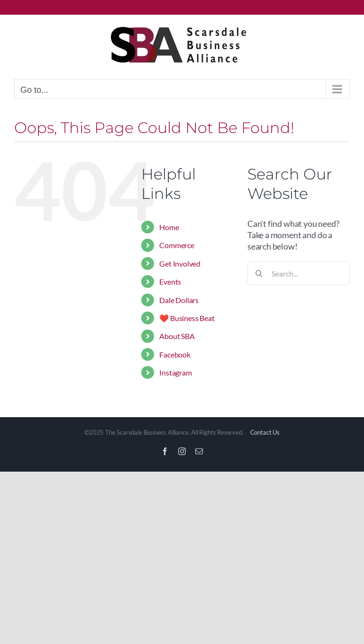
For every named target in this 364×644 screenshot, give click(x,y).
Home (169, 227)
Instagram (175, 372)
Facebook (175, 354)
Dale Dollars (179, 300)
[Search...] (299, 273)
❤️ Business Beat (187, 318)
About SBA (177, 336)
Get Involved (180, 264)
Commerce (177, 245)
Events (170, 282)
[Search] (259, 273)
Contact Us (265, 432)
